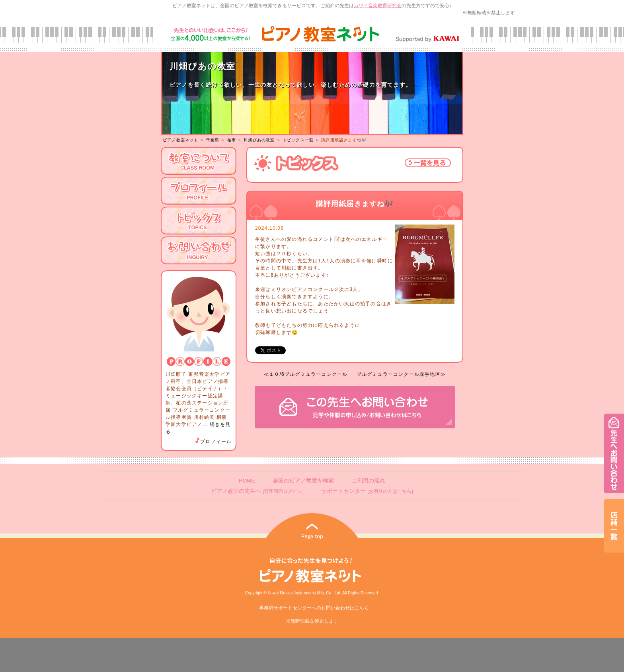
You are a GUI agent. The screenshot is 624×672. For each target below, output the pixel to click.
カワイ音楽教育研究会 (378, 6)
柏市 (232, 140)
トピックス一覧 (298, 140)
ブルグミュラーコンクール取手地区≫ (401, 374)
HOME (247, 481)
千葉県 (213, 140)
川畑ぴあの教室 (259, 140)
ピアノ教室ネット (181, 140)
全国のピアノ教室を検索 (303, 481)
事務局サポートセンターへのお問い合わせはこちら (314, 608)
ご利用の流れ (369, 481)
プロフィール (213, 441)
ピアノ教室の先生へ (257, 491)
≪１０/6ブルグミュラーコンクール (306, 374)
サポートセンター (367, 491)
